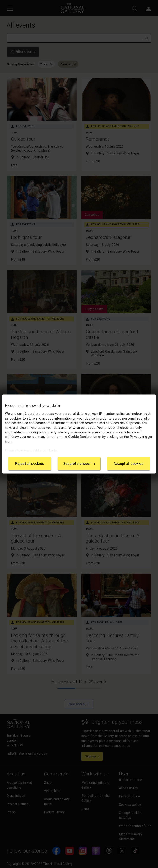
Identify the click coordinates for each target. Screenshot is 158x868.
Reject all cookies (30, 464)
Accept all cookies (128, 464)
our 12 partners (29, 414)
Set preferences (79, 464)
